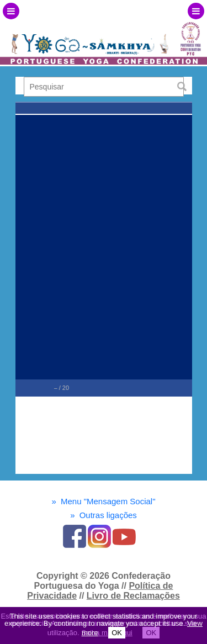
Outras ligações (104, 515)
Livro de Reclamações (133, 596)
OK (117, 633)
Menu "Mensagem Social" (103, 501)
